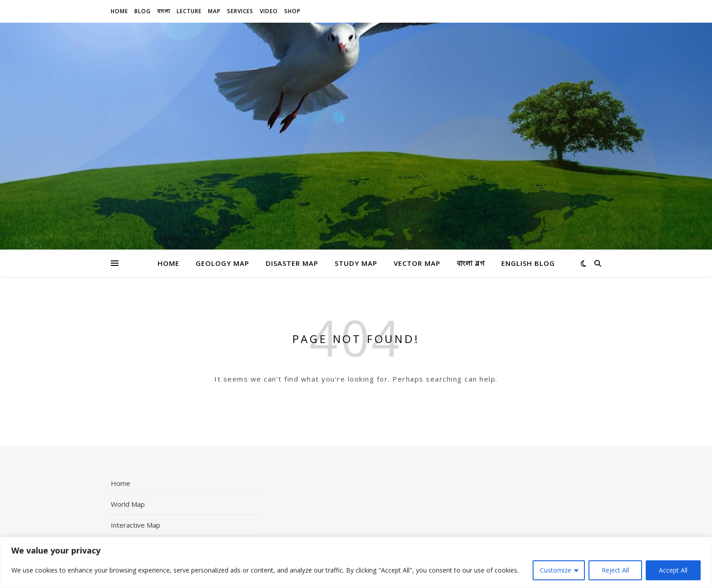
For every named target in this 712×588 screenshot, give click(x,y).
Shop (292, 11)
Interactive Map (136, 525)
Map (214, 11)
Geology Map (222, 263)
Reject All (615, 570)
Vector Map (417, 263)
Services (240, 11)
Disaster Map (292, 263)
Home (119, 11)
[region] (356, 562)
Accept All (673, 570)
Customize (556, 570)
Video (269, 11)
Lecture (189, 11)
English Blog (528, 263)
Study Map (356, 263)
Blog (143, 11)
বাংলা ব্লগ (471, 263)
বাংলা (164, 11)
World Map (128, 504)
